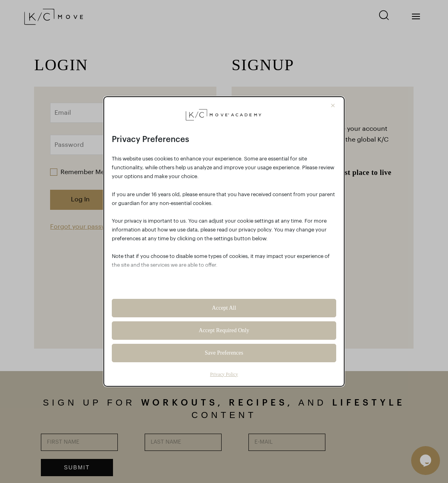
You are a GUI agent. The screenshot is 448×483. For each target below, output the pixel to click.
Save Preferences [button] (224, 353)
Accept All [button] (224, 308)
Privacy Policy (224, 374)
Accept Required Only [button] (224, 330)
